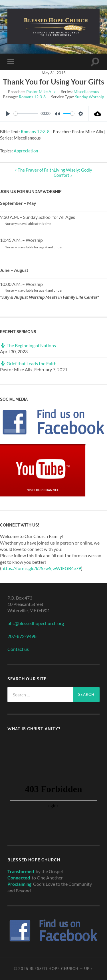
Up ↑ (88, 969)
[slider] (26, 114)
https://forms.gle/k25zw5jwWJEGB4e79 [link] (41, 568)
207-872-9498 (22, 636)
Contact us (18, 649)
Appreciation (26, 151)
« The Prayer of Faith (34, 170)
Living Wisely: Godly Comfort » (73, 172)
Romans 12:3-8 (32, 97)
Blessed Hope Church (54, 969)
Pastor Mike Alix (41, 92)
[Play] (8, 114)
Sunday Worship (90, 97)
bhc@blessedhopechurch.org (36, 623)
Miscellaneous (86, 92)
